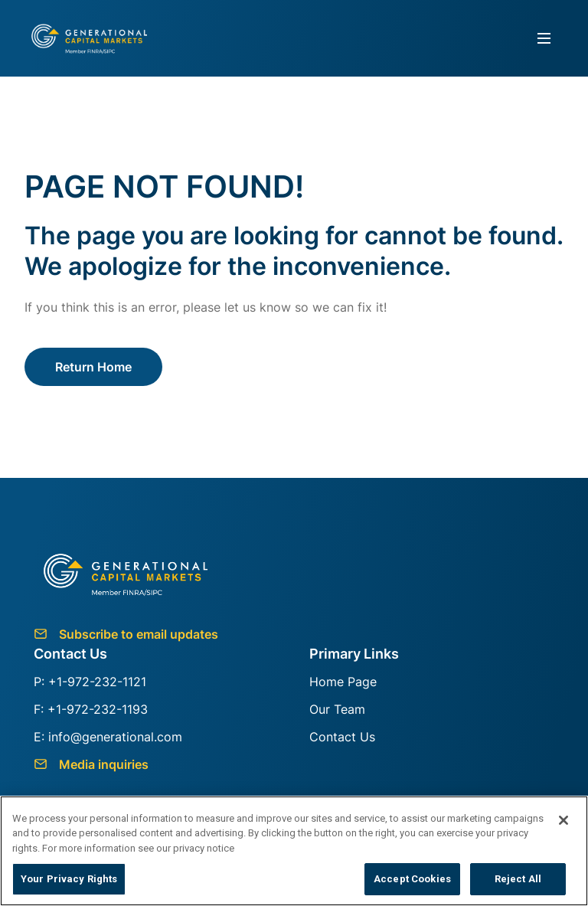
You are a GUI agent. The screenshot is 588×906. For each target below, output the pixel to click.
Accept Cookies (412, 879)
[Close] (563, 820)
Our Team (337, 709)
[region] (294, 851)
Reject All (518, 879)
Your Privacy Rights (69, 879)
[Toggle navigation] (544, 39)
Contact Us (342, 737)
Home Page (343, 682)
